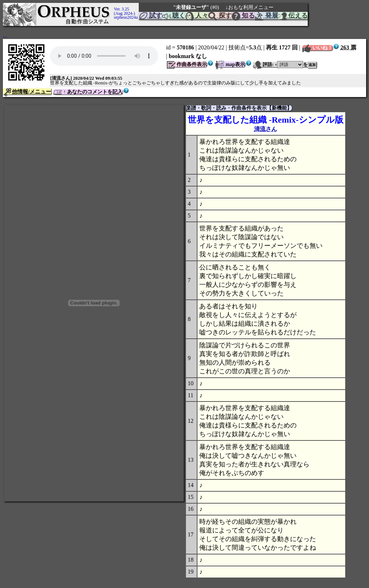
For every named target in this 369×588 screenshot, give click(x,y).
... (5, 36)
